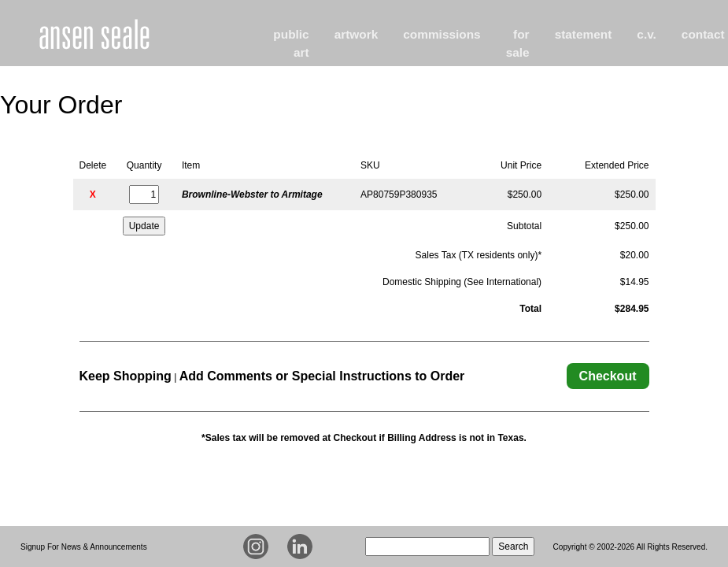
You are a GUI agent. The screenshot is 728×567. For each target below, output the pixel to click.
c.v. (647, 34)
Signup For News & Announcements (84, 547)
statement (584, 34)
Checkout (608, 376)
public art (291, 43)
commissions (442, 34)
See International (503, 282)
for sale (518, 43)
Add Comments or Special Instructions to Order (322, 376)
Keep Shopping (126, 376)
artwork (357, 34)
